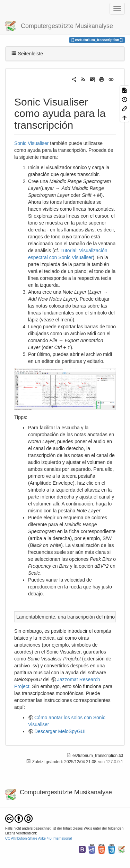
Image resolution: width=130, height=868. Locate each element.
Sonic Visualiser (31, 143)
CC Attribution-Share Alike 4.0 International (38, 838)
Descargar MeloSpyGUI (60, 731)
